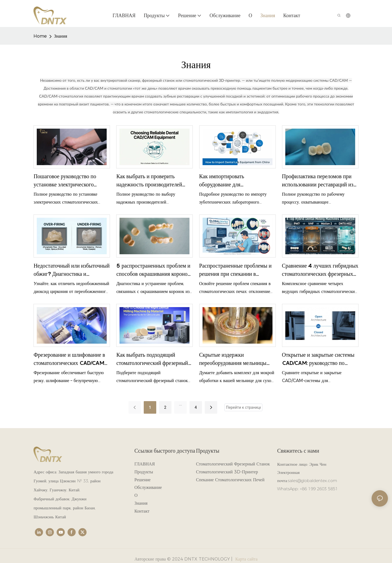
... (180, 404)
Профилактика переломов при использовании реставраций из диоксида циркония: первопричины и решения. (318, 181)
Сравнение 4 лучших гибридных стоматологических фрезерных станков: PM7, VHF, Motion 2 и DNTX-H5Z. (320, 270)
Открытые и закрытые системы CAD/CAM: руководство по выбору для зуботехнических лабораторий (318, 359)
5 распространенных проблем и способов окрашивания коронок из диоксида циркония (153, 270)
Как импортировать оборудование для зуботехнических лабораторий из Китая (238, 181)
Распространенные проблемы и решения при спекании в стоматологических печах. (235, 270)
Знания (60, 36)
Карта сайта (246, 559)
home (40, 36)
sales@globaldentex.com (312, 481)
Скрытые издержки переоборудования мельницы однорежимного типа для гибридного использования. (233, 359)
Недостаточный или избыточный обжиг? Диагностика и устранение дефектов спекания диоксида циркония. (71, 270)
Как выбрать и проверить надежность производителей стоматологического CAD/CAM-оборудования (154, 181)
